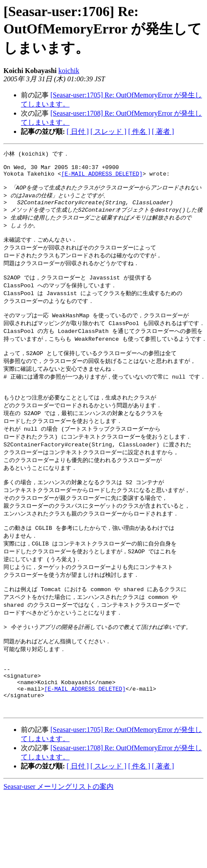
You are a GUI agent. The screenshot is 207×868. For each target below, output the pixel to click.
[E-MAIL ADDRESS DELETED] (102, 178)
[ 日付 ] (78, 131)
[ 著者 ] (163, 131)
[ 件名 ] (139, 131)
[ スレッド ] (109, 131)
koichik (69, 71)
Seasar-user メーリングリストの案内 (58, 841)
